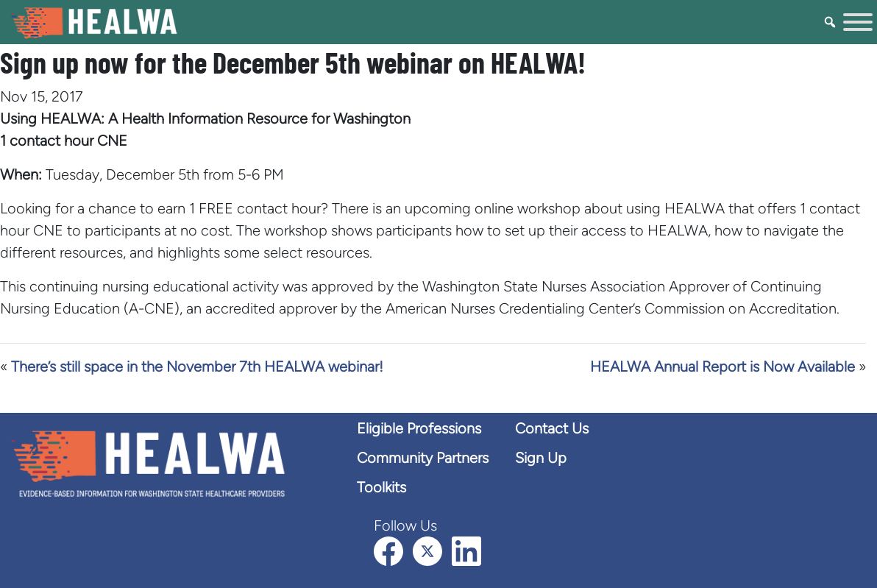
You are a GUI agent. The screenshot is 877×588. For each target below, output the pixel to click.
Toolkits (381, 487)
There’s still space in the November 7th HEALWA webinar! (197, 366)
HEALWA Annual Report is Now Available (722, 366)
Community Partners (423, 458)
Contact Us (552, 428)
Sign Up (541, 458)
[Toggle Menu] (858, 22)
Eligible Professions (419, 428)
